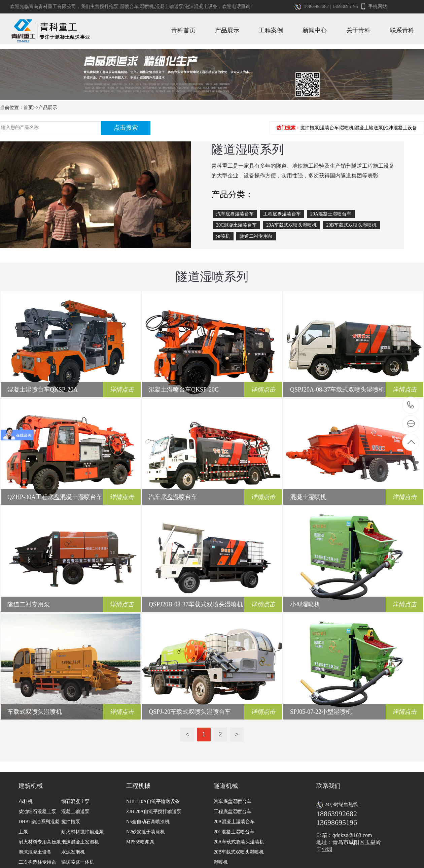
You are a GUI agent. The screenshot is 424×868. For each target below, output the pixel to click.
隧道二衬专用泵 (256, 236)
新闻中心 (315, 30)
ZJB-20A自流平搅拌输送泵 (154, 812)
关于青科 (358, 30)
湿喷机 (147, 7)
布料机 (26, 802)
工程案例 (271, 30)
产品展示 (227, 30)
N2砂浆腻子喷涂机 (146, 832)
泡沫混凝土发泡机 (80, 842)
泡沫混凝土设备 (201, 7)
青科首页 (183, 30)
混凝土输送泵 (169, 7)
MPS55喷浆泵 (140, 842)
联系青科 (402, 30)
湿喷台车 (129, 7)
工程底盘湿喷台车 (282, 214)
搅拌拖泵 (109, 7)
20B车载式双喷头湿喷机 (351, 225)
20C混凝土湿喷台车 (236, 225)
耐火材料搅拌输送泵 (82, 832)
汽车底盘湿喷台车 (235, 214)
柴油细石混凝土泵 (37, 812)
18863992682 (411, 405)
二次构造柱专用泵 (37, 862)
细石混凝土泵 (75, 802)
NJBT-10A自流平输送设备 (153, 802)
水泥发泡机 (73, 852)
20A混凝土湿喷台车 (331, 214)
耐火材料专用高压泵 (40, 842)
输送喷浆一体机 (78, 862)
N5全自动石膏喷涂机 (148, 822)
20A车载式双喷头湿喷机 (291, 225)
